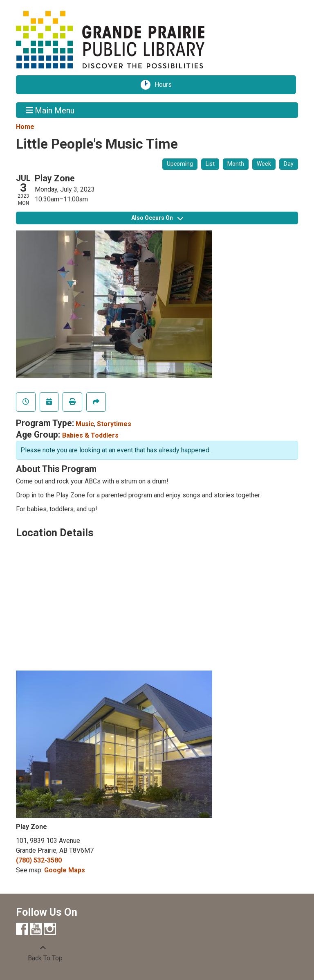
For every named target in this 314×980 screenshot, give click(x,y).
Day (289, 164)
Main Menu (50, 110)
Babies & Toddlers (90, 435)
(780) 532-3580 (39, 860)
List (210, 164)
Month (236, 164)
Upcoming (180, 164)
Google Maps (65, 870)
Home (25, 127)
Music (85, 424)
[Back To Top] (43, 953)
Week (264, 164)
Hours (166, 85)
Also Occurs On (157, 218)
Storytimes (114, 424)
